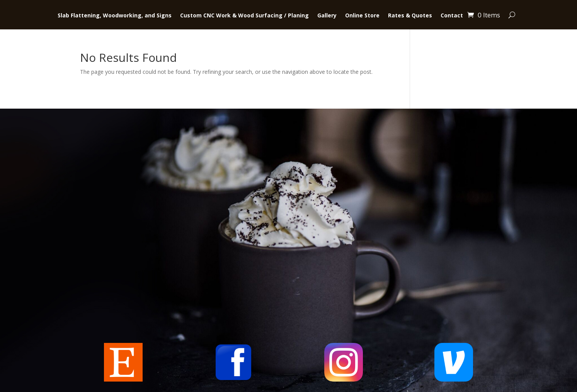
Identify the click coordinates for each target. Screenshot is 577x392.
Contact (452, 16)
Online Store (362, 16)
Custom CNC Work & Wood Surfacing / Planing (244, 16)
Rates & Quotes (410, 16)
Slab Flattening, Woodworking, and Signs (115, 16)
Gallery (327, 16)
